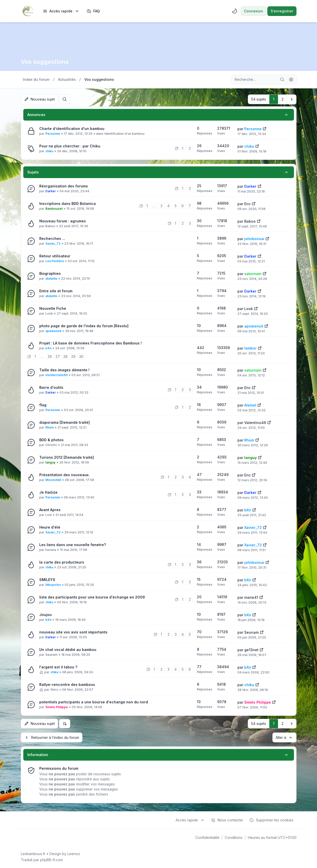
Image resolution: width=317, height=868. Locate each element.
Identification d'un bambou (124, 133)
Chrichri (51, 445)
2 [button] (283, 99)
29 (73, 356)
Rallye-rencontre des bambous (67, 684)
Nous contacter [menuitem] (227, 820)
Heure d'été (50, 527)
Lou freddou (55, 261)
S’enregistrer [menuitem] (282, 11)
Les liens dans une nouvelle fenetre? (73, 544)
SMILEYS (47, 579)
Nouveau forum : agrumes (63, 221)
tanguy (50, 462)
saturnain (253, 273)
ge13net (251, 650)
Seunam (251, 632)
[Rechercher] (282, 80)
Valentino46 (255, 422)
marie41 (251, 597)
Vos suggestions (45, 62)
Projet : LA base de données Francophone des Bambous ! (90, 343)
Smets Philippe (57, 707)
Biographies (50, 273)
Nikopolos (53, 584)
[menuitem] (61, 11)
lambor (250, 348)
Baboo (50, 226)
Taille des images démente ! (64, 370)
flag (43, 405)
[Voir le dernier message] (265, 128)
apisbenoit (53, 331)
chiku (49, 151)
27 (58, 356)
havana (51, 549)
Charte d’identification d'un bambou (72, 128)
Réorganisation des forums (64, 186)
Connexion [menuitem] (254, 11)
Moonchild (53, 480)
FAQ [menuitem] (93, 11)
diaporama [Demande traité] (64, 422)
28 (66, 356)
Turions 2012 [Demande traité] (67, 457)
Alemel (250, 405)
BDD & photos (51, 440)
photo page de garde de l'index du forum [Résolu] (84, 326)
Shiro (54, 689)
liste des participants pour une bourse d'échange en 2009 (92, 597)
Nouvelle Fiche (53, 308)
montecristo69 (57, 375)
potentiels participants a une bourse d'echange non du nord (94, 702)
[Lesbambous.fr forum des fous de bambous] (28, 11)
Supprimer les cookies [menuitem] (271, 820)
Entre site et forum (56, 291)
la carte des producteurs (62, 562)
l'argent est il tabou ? (58, 667)
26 (50, 356)
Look (49, 313)
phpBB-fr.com (51, 859)
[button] (292, 99)
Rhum (50, 427)
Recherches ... (52, 238)
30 (81, 356)
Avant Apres (50, 509)
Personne (53, 133)
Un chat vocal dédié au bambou (68, 649)
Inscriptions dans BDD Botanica (68, 203)
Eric (247, 204)
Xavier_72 (53, 243)
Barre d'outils (51, 387)
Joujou (45, 614)
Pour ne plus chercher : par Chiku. (70, 146)
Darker (51, 191)
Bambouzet (54, 208)
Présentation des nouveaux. (64, 475)
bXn (48, 348)
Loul (49, 515)
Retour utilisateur (55, 256)
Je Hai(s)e (48, 492)
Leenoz (74, 853)
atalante (51, 278)
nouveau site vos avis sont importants (73, 632)
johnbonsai (254, 238)
